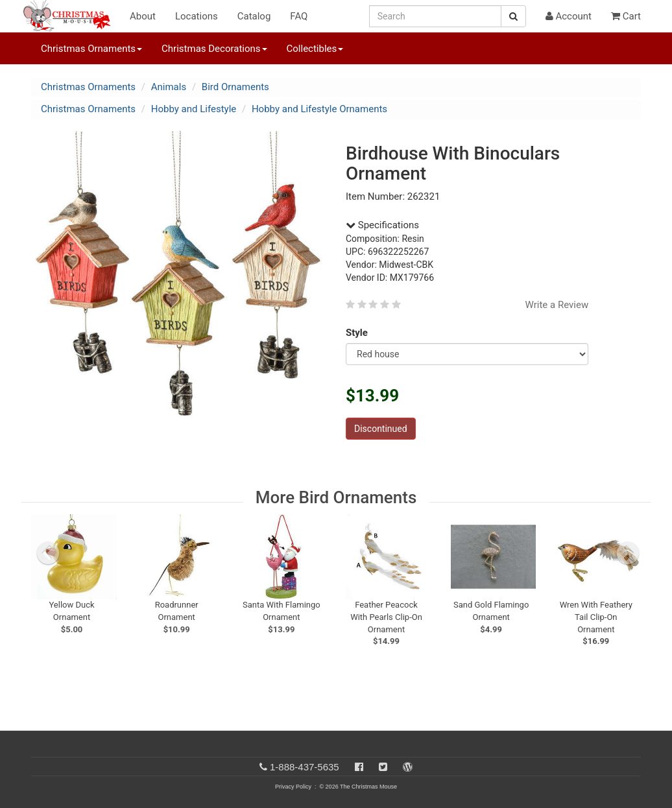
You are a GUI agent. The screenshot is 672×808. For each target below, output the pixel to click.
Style (359, 333)
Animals (169, 87)
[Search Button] (513, 16)
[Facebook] (359, 767)
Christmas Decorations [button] (214, 49)
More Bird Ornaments (336, 497)
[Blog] (408, 767)
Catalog (254, 16)
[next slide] (628, 553)
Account (569, 16)
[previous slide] (48, 553)
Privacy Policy (293, 787)
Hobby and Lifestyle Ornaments (319, 109)
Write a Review (557, 305)
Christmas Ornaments (88, 87)
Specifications (382, 225)
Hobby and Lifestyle (194, 109)
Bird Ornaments (235, 87)
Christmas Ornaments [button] (91, 49)
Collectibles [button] (315, 49)
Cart (626, 16)
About (143, 16)
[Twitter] (383, 767)
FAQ (299, 16)
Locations (197, 16)
